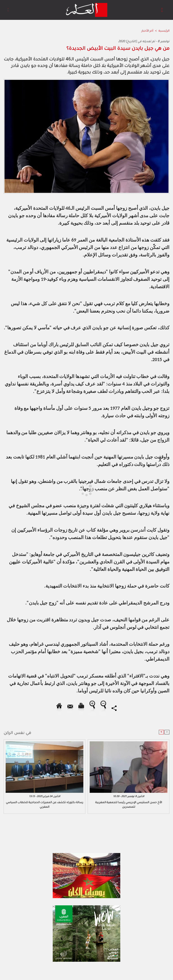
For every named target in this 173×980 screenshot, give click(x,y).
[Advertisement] (42, 490)
